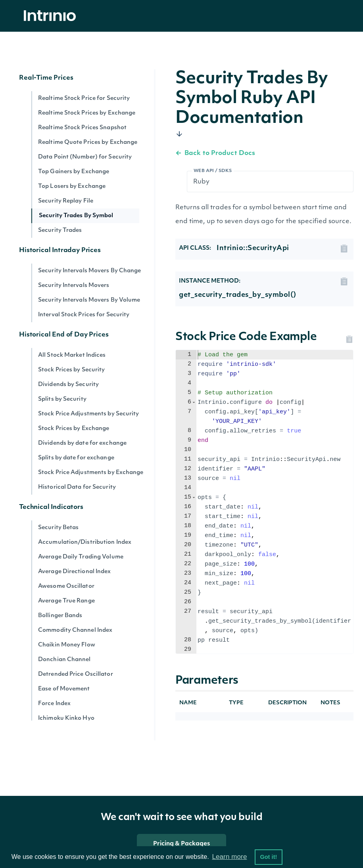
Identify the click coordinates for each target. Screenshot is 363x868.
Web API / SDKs (213, 171)
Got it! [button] (268, 857)
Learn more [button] (229, 857)
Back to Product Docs (215, 153)
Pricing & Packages (182, 844)
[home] (52, 16)
